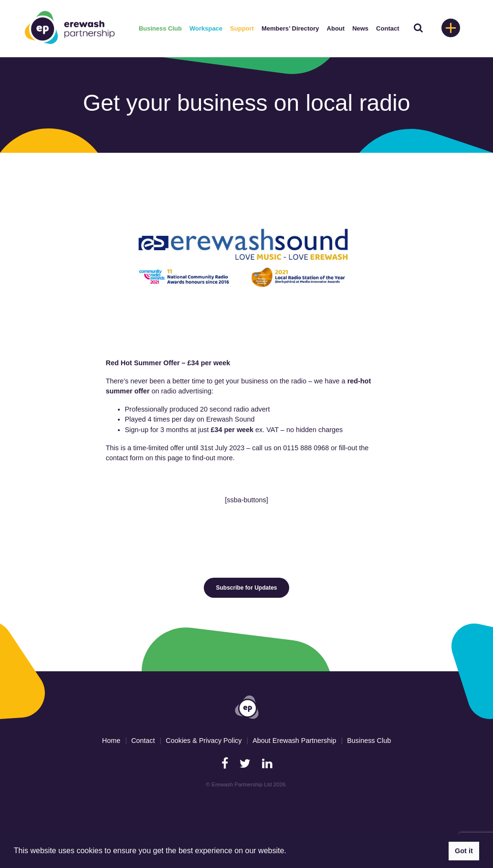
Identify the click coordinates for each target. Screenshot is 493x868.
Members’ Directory (290, 28)
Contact (388, 28)
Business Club (160, 28)
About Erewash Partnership (294, 741)
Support (242, 28)
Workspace (206, 28)
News (360, 28)
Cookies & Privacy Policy (204, 741)
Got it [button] (464, 851)
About (336, 28)
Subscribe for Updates (246, 588)
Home (111, 741)
